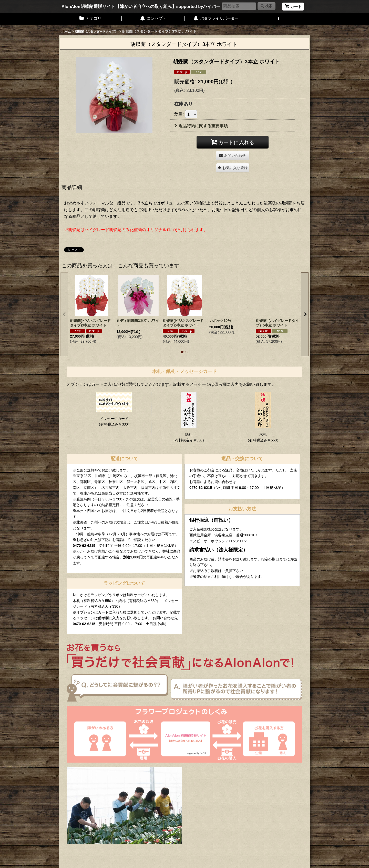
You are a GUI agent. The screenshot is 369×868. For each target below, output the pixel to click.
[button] (279, 19)
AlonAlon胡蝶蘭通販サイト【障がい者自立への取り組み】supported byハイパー (141, 7)
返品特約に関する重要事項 (201, 126)
